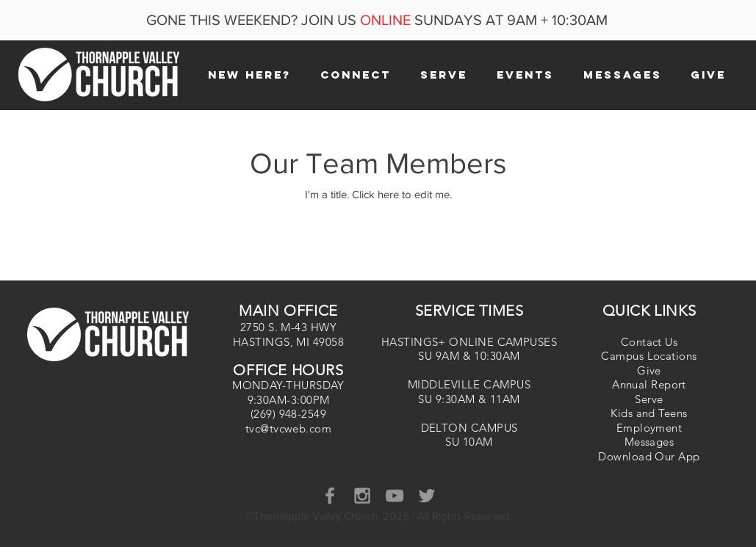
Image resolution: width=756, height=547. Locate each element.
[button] (249, 75)
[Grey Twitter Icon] (427, 496)
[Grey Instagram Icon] (362, 496)
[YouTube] (395, 496)
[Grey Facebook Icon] (330, 496)
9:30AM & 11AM (478, 399)
